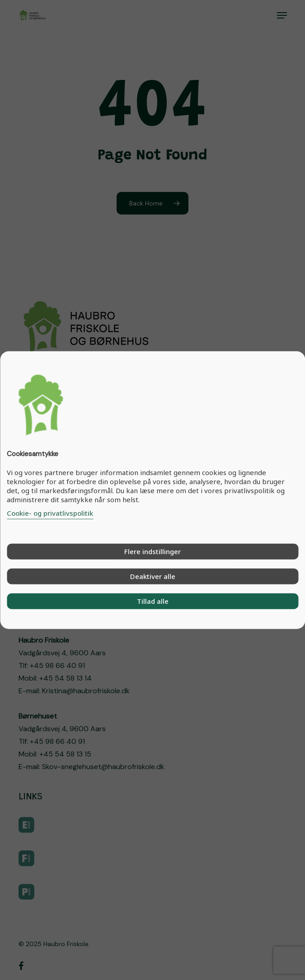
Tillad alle (153, 601)
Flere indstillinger (152, 551)
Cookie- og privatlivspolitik (50, 513)
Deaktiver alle (153, 576)
